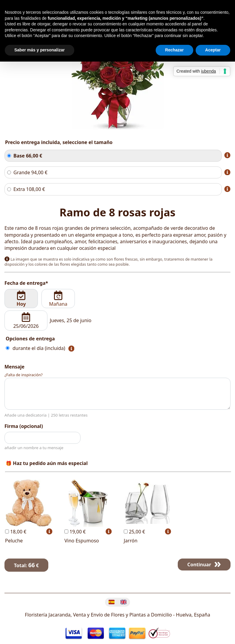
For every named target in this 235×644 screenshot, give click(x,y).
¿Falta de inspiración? (24, 375)
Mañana (58, 299)
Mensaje (14, 367)
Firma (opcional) (24, 426)
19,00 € (75, 532)
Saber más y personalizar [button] (40, 50)
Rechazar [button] (174, 50)
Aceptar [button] (213, 50)
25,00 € (134, 532)
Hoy (21, 299)
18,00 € (16, 532)
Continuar (199, 565)
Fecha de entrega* (26, 283)
